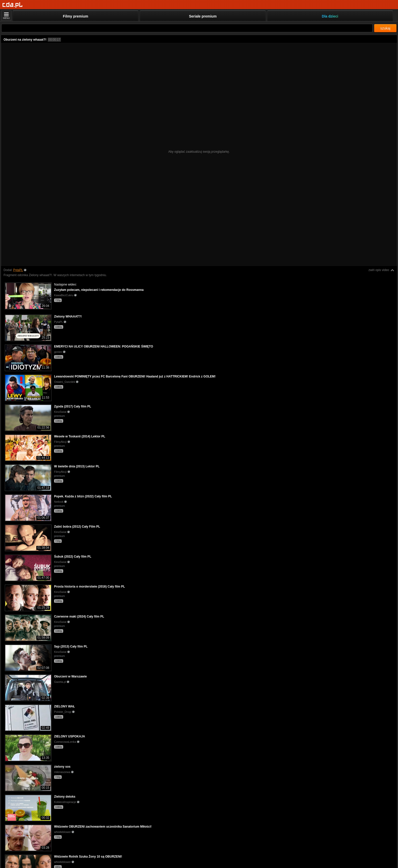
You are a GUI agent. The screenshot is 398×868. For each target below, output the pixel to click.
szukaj (385, 28)
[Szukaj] (187, 28)
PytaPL (18, 270)
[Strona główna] (13, 5)
